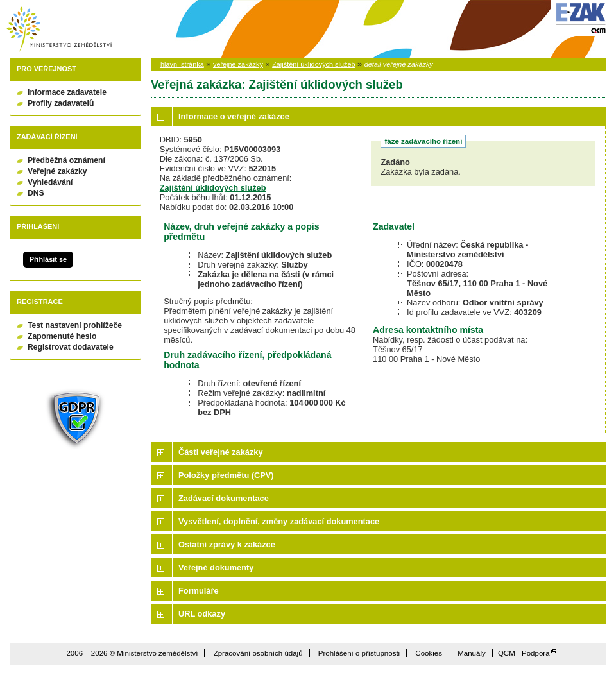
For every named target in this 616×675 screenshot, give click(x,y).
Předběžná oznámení (66, 160)
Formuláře (199, 591)
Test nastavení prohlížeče (75, 325)
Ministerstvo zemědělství (59, 29)
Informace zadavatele (67, 92)
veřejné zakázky (238, 64)
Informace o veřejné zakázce (234, 116)
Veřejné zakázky (57, 171)
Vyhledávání (50, 182)
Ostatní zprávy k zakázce (227, 544)
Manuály (472, 653)
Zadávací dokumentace (224, 498)
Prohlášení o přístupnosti (359, 653)
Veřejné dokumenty (216, 568)
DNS (36, 193)
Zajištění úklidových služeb (313, 64)
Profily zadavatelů (61, 103)
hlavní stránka (182, 64)
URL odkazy (202, 614)
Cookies (429, 653)
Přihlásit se (48, 259)
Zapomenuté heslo (62, 336)
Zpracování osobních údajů (258, 653)
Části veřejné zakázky (221, 452)
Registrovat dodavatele (71, 347)
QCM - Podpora (524, 653)
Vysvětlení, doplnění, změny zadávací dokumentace (279, 521)
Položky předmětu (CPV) (226, 475)
